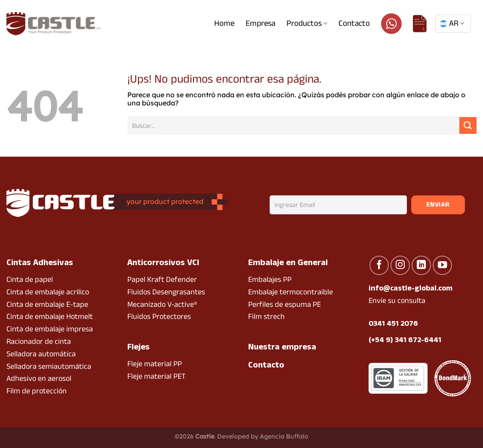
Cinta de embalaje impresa (50, 329)
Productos (307, 23)
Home (224, 23)
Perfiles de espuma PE (285, 304)
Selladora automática (41, 354)
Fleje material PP (155, 364)
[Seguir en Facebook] (379, 265)
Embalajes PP (270, 280)
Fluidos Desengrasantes (166, 292)
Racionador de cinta (39, 341)
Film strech (266, 317)
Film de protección (37, 391)
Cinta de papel (30, 280)
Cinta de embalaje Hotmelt (50, 317)
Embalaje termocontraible (291, 292)
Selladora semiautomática (49, 366)
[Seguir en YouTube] (442, 265)
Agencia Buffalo (284, 436)
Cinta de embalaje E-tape (47, 304)
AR (452, 23)
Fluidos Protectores (159, 317)
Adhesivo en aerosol (39, 378)
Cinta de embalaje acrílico (48, 292)
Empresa (260, 23)
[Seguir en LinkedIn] (421, 265)
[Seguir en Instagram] (400, 265)
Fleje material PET (157, 376)
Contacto (354, 23)
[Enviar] (468, 125)
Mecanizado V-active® (162, 304)
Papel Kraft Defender (162, 280)
